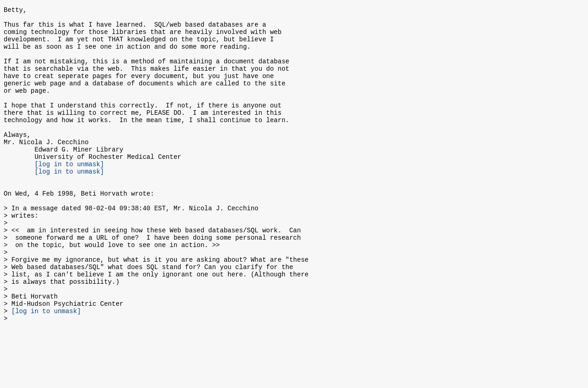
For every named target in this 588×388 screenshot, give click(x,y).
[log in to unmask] (69, 194)
